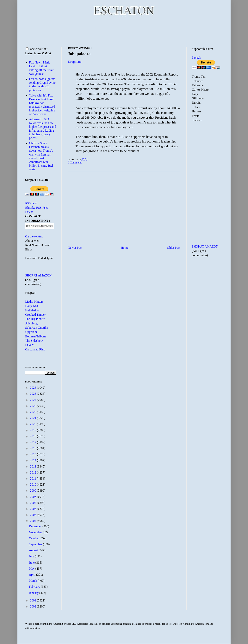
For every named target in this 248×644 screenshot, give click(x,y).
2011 (33, 478)
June (32, 563)
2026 (34, 388)
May (32, 569)
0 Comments (75, 163)
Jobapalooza (79, 54)
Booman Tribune (36, 336)
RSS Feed (31, 203)
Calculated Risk (35, 349)
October (34, 538)
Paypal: (196, 58)
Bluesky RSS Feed (37, 208)
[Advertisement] (124, 31)
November (36, 532)
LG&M (30, 345)
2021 (34, 418)
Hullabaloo (32, 310)
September (36, 544)
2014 (34, 460)
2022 (34, 412)
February (35, 587)
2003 (34, 600)
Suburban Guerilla (37, 328)
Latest (29, 212)
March (33, 581)
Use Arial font (37, 49)
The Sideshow (34, 341)
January (34, 593)
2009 (34, 491)
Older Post (174, 248)
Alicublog (31, 323)
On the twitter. (34, 236)
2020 (34, 424)
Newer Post (75, 248)
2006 (34, 509)
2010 (34, 485)
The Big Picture (35, 319)
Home (125, 248)
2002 (34, 606)
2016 (34, 448)
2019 (34, 430)
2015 (34, 454)
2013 (34, 466)
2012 (34, 472)
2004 (34, 521)
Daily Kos (31, 306)
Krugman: (75, 62)
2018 (34, 436)
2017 (34, 442)
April (33, 575)
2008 (34, 497)
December (36, 526)
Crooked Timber (35, 315)
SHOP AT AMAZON (38, 275)
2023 (34, 406)
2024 (34, 400)
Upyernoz (31, 332)
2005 (34, 515)
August (34, 550)
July (32, 556)
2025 (34, 394)
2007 (34, 503)
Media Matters (34, 302)
